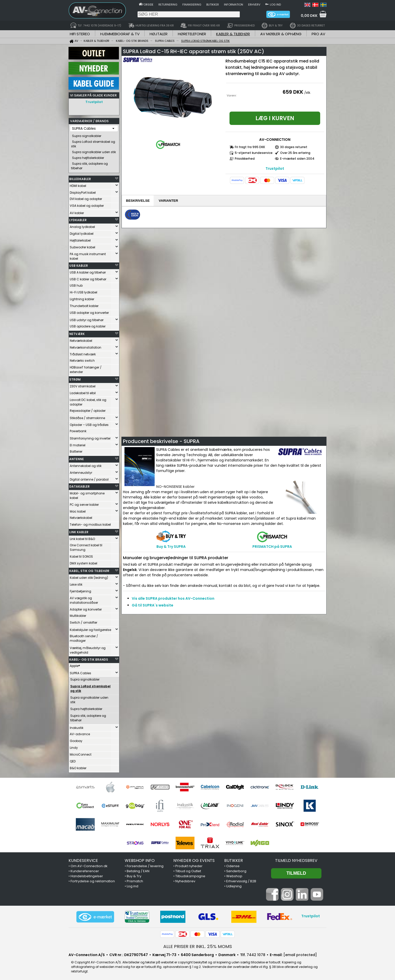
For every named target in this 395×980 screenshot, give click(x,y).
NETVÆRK (77, 333)
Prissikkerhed (245, 159)
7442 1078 (256, 954)
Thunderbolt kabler (84, 305)
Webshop (234, 875)
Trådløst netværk (83, 353)
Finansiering (192, 5)
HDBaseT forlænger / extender (86, 368)
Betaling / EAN (138, 870)
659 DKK (293, 92)
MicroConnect (81, 753)
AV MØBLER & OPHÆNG (281, 34)
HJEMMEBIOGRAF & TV (120, 34)
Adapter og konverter (86, 608)
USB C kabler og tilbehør (88, 278)
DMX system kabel (84, 562)
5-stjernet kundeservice (254, 153)
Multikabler (78, 614)
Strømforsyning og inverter (90, 437)
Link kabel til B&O (82, 538)
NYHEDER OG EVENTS (194, 859)
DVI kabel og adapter (86, 198)
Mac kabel (78, 510)
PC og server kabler (84, 503)
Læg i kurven (275, 118)
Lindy (74, 746)
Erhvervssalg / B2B (241, 880)
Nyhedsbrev (185, 880)
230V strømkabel (83, 385)
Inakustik (77, 726)
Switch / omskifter (84, 621)
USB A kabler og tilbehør (88, 271)
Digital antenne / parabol (89, 478)
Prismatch (135, 880)
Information (234, 5)
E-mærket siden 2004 (297, 159)
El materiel (78, 444)
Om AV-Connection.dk (89, 865)
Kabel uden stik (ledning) (89, 576)
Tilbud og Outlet (188, 870)
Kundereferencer (85, 870)
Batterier (76, 450)
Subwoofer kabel (83, 246)
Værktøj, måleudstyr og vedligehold (88, 649)
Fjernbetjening (80, 590)
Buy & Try (134, 875)
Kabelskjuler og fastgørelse (90, 629)
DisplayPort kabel (83, 191)
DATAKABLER (79, 485)
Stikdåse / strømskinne (87, 417)
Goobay (76, 740)
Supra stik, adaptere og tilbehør (89, 165)
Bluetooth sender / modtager (84, 637)
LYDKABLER (78, 219)
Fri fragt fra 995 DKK (250, 147)
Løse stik (76, 583)
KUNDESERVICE (83, 859)
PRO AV (318, 34)
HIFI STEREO (80, 34)
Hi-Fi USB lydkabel (84, 291)
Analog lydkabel (82, 226)
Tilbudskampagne (190, 875)
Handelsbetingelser (87, 875)
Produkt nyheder (189, 865)
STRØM (75, 378)
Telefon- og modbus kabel (90, 523)
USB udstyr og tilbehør (87, 319)
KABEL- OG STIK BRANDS (89, 658)
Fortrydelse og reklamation (93, 880)
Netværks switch (82, 359)
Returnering (168, 5)
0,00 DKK (309, 16)
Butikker (213, 5)
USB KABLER (79, 264)
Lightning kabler (82, 298)
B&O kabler (78, 767)
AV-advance (80, 733)
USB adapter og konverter (89, 311)
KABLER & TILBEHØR (233, 34)
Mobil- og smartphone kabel (87, 494)
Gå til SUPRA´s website (153, 605)
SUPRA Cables (80, 672)
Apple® (75, 665)
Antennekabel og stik (86, 465)
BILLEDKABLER (80, 178)
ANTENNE (77, 458)
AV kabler (77, 212)
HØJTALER (159, 34)
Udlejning (234, 885)
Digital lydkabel (82, 232)
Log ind (275, 5)
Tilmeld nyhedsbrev (296, 859)
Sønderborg (236, 870)
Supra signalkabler (87, 135)
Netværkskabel (81, 339)
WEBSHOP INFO (140, 859)
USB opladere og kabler (88, 325)
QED (73, 760)
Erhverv (254, 5)
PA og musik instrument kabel (88, 255)
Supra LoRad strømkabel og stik (93, 143)
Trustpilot (94, 102)
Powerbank (78, 430)
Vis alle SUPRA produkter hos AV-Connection (173, 598)
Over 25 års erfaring (295, 153)
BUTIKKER (234, 859)
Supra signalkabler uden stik (94, 151)
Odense (233, 865)
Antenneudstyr (81, 471)
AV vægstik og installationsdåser (84, 599)
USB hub (76, 284)
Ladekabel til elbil (83, 392)
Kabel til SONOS (81, 555)
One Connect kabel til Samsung (86, 546)
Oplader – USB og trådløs (89, 424)
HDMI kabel (78, 184)
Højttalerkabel (80, 239)
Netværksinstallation (86, 346)
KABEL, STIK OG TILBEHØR (89, 570)
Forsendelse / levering (145, 865)
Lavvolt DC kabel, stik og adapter (88, 401)
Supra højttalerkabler (88, 157)
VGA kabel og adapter (87, 204)
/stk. (308, 93)
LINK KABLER (79, 531)
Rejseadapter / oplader (88, 409)
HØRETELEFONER (192, 34)
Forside (148, 5)
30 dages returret (294, 147)
